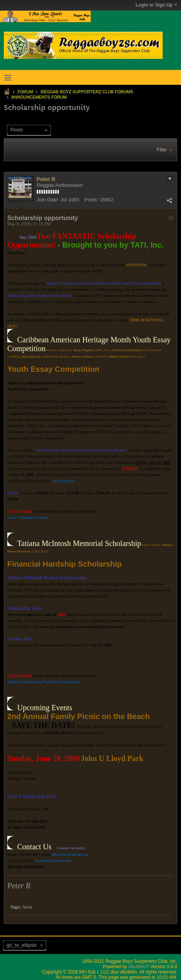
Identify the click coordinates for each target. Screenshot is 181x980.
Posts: (91, 200)
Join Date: (48, 200)
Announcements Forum (39, 97)
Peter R (46, 179)
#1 (171, 218)
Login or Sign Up (156, 5)
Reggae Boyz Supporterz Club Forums (87, 92)
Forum (25, 92)
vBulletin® (139, 967)
